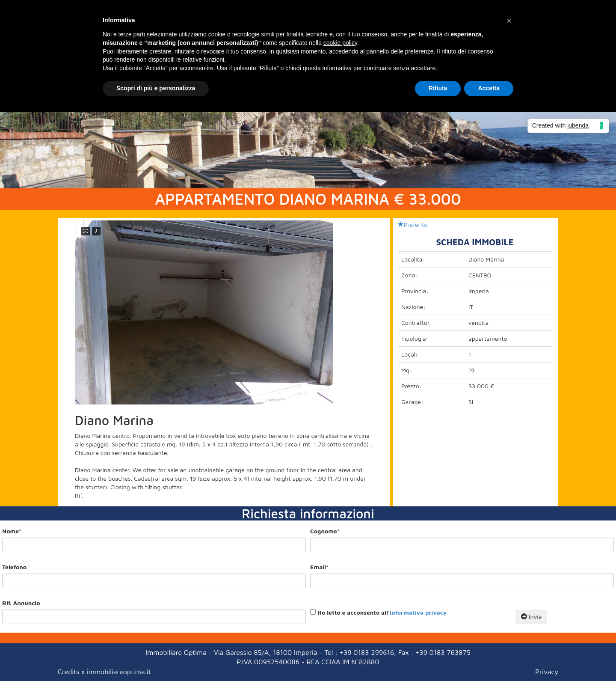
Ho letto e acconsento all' (382, 612)
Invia (531, 617)
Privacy (547, 672)
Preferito (413, 225)
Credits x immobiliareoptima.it (104, 672)
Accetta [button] (489, 88)
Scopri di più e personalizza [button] (156, 88)
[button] (509, 21)
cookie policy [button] (340, 43)
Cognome (325, 531)
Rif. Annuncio (21, 603)
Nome (12, 531)
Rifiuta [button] (438, 88)
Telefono (14, 567)
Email (319, 567)
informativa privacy (418, 612)
